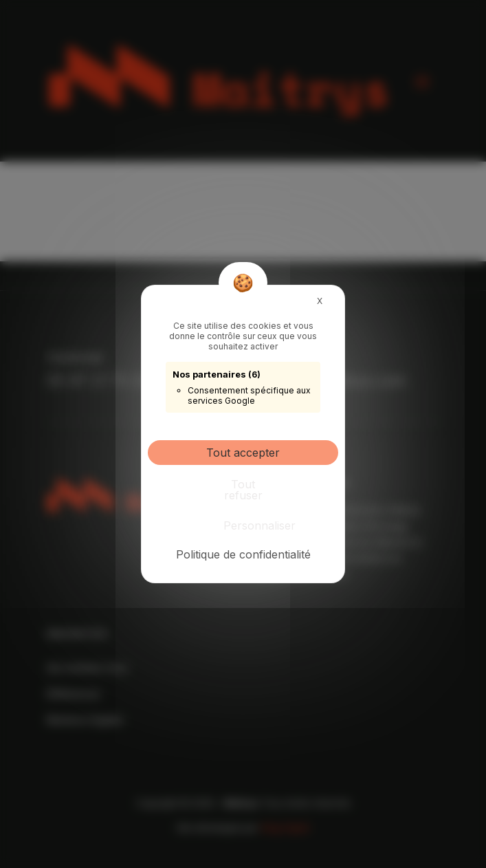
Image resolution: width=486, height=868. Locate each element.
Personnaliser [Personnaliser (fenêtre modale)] (246, 525)
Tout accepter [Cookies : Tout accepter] (243, 453)
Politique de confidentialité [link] (243, 554)
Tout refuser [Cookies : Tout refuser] (243, 490)
